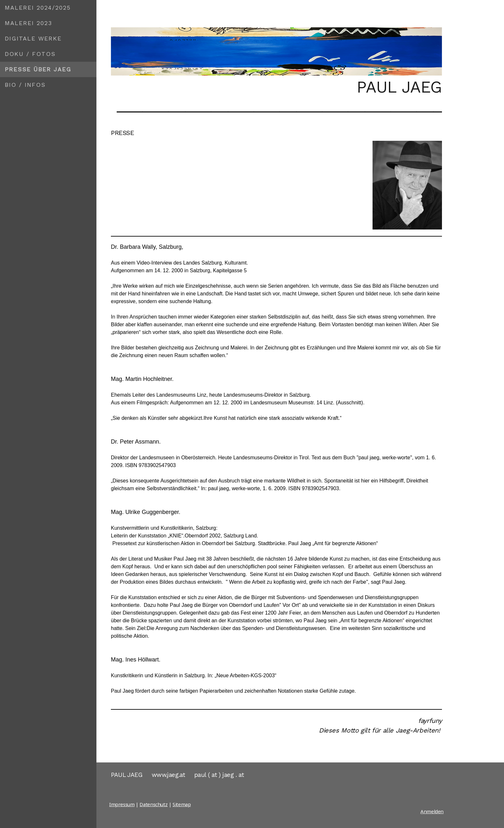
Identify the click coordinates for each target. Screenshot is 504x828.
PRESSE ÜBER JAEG (38, 69)
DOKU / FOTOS (30, 54)
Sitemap (182, 804)
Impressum (122, 804)
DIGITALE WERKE (33, 38)
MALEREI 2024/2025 (38, 8)
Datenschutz (153, 804)
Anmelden (432, 811)
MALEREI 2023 (28, 23)
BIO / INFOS (25, 85)
